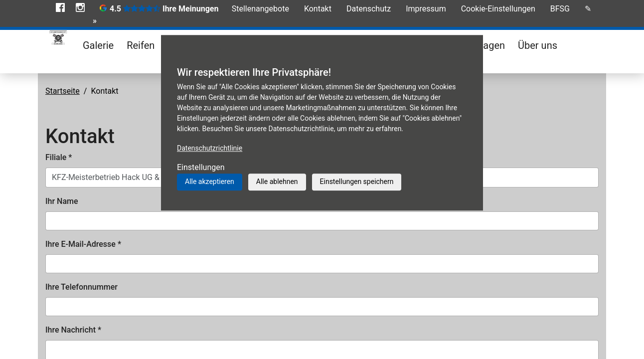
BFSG (560, 9)
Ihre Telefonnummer (81, 287)
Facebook (60, 7)
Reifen (141, 45)
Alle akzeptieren (210, 181)
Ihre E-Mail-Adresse (83, 244)
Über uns (538, 45)
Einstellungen (201, 167)
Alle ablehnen (277, 181)
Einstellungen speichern (357, 181)
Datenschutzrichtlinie (210, 148)
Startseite (63, 91)
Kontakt (318, 9)
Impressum (426, 9)
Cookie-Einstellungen (498, 9)
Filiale (59, 157)
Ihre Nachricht (73, 330)
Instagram (80, 7)
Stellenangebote (260, 9)
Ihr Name (62, 201)
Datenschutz (369, 9)
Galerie (98, 45)
